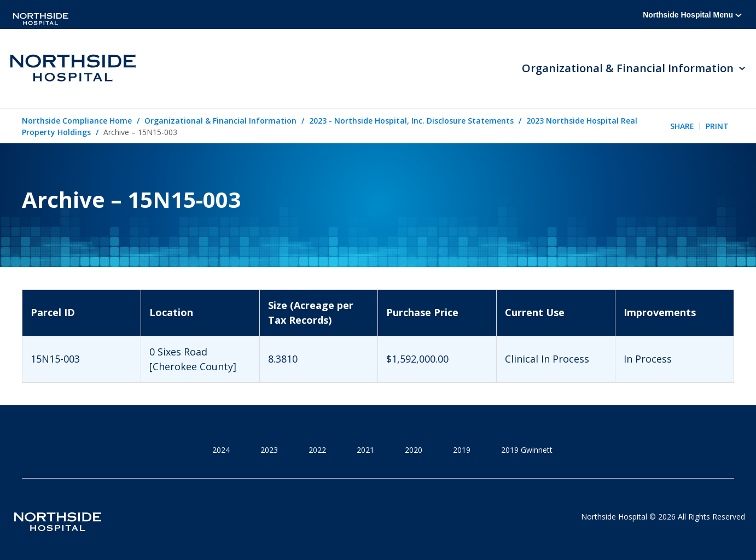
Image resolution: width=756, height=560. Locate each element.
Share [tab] (682, 126)
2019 (462, 450)
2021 (365, 450)
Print (717, 126)
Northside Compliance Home (77, 121)
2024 (221, 450)
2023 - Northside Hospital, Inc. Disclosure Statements (411, 121)
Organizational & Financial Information (220, 121)
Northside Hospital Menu (692, 15)
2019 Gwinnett (527, 450)
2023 (269, 450)
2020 (414, 450)
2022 (317, 450)
